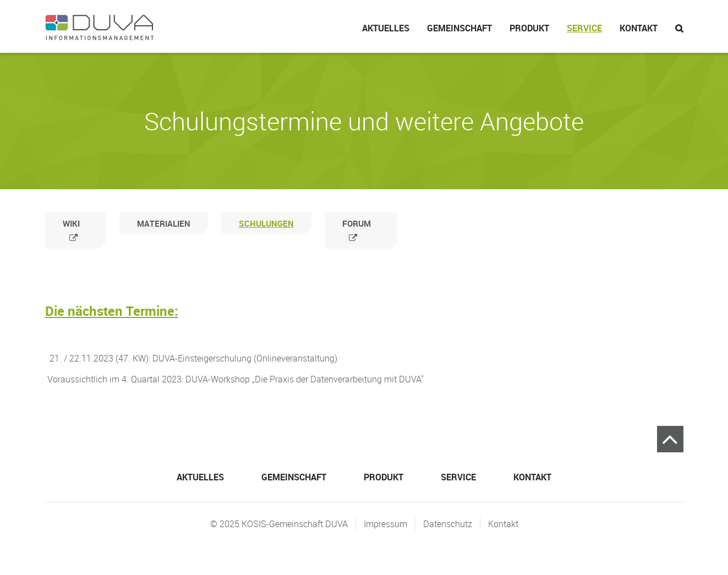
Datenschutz (448, 524)
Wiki (71, 223)
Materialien (164, 223)
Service (584, 28)
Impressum (385, 524)
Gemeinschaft (459, 28)
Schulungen (266, 223)
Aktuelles (386, 28)
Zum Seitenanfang (670, 439)
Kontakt (639, 28)
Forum (357, 223)
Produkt (529, 28)
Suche (675, 26)
